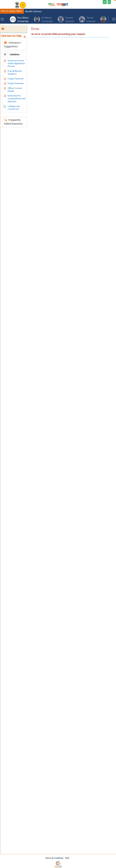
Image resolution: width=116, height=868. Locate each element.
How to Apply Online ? (12, 11)
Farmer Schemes (87, 19)
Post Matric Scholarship (19, 19)
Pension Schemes (66, 19)
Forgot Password (16, 79)
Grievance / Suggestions (13, 44)
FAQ (67, 858)
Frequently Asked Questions (13, 122)
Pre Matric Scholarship (43, 19)
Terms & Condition (54, 858)
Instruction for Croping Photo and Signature (17, 99)
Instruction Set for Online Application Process (16, 64)
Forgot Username (16, 84)
